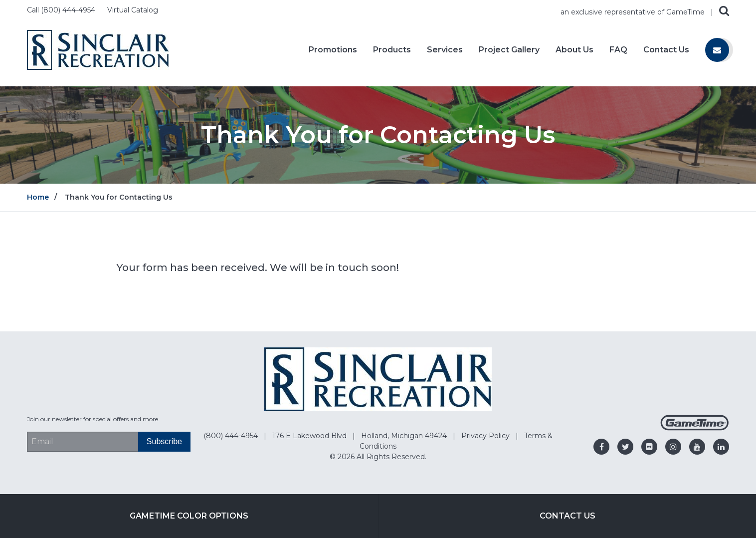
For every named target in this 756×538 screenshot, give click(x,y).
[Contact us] (717, 50)
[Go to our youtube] (697, 447)
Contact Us (666, 50)
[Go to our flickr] (649, 447)
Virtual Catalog (133, 10)
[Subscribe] (164, 442)
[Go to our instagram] (673, 447)
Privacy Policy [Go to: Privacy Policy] (486, 436)
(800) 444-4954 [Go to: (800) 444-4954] (232, 436)
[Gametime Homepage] (695, 428)
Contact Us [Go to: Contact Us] (567, 516)
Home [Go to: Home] (38, 197)
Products (392, 50)
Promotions (333, 50)
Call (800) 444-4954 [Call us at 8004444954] (62, 10)
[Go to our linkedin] (721, 447)
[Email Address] (83, 442)
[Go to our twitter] (625, 447)
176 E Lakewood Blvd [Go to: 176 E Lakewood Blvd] (310, 436)
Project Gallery (509, 50)
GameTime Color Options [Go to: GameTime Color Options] (189, 516)
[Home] (98, 49)
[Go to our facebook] (601, 447)
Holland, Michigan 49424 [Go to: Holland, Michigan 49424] (405, 436)
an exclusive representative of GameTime (634, 12)
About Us (574, 50)
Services (445, 50)
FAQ (618, 50)
